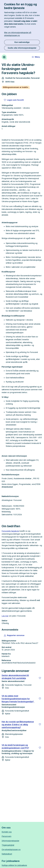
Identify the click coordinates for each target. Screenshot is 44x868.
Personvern (6, 836)
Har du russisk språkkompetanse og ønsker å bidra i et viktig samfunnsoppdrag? (18, 725)
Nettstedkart (7, 854)
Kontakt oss (7, 832)
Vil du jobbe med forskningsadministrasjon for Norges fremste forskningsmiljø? (18, 699)
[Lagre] (40, 678)
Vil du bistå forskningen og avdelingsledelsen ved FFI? (15, 746)
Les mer (5, 616)
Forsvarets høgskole (10, 531)
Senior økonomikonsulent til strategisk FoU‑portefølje (15, 677)
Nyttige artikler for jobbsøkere (14, 865)
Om (11, 850)
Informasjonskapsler (10, 841)
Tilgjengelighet (8, 845)
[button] (14, 635)
